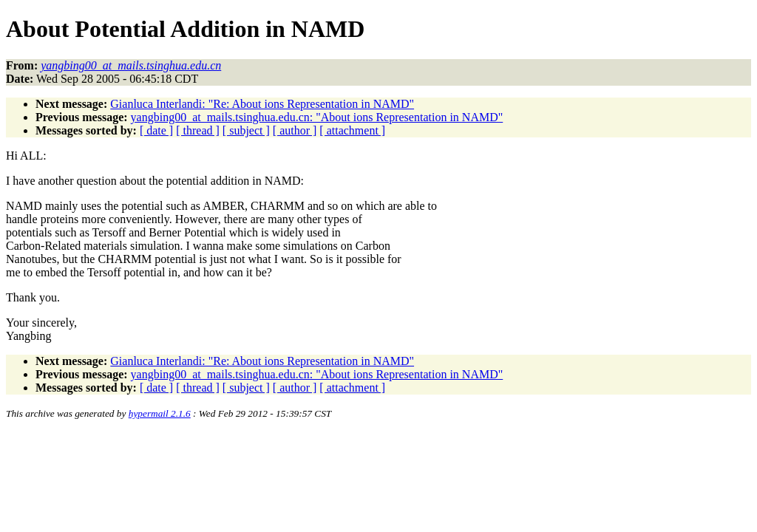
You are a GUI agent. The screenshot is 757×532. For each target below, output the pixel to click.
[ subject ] (246, 130)
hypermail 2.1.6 (160, 413)
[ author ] (295, 130)
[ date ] (156, 130)
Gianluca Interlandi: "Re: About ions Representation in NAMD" (262, 104)
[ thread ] (198, 130)
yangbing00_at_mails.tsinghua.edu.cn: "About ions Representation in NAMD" (317, 117)
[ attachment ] (352, 130)
